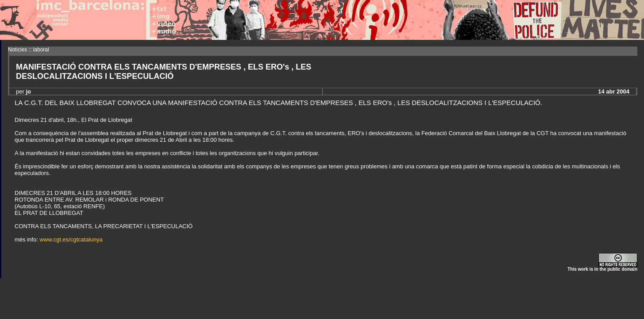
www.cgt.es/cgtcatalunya (71, 239)
